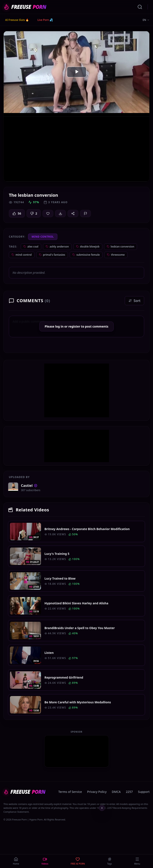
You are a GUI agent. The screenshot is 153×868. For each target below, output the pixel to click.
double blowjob (88, 247)
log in (59, 326)
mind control (22, 255)
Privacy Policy (97, 792)
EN (146, 20)
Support (144, 792)
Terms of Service (70, 792)
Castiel (29, 486)
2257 (129, 792)
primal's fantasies (52, 255)
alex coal (31, 247)
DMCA (116, 792)
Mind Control (43, 237)
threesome (116, 255)
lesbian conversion (121, 247)
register (74, 326)
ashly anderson (57, 247)
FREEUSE (25, 7)
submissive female (86, 255)
